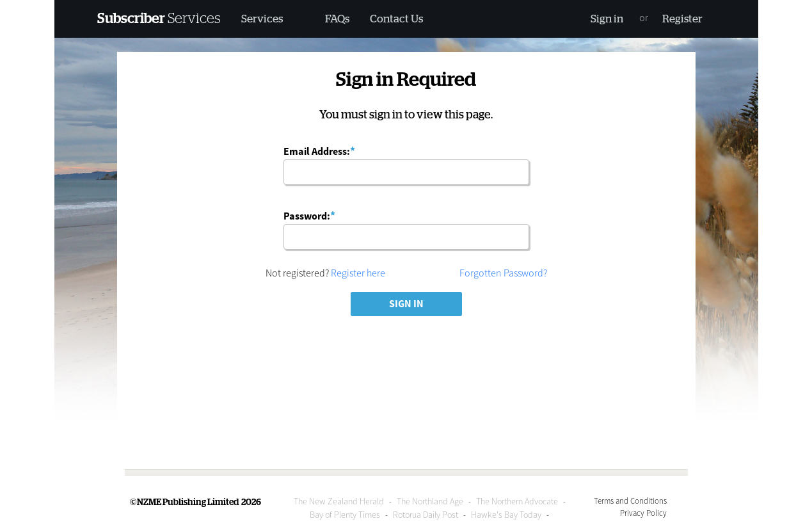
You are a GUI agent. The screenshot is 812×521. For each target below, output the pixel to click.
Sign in (607, 19)
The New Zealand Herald (339, 501)
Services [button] (262, 19)
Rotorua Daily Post (426, 515)
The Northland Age (430, 501)
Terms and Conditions (630, 501)
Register (682, 19)
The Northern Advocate (517, 501)
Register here (358, 273)
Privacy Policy (643, 513)
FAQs (337, 19)
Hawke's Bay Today (506, 515)
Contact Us (396, 19)
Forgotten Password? (503, 273)
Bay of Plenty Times (345, 515)
